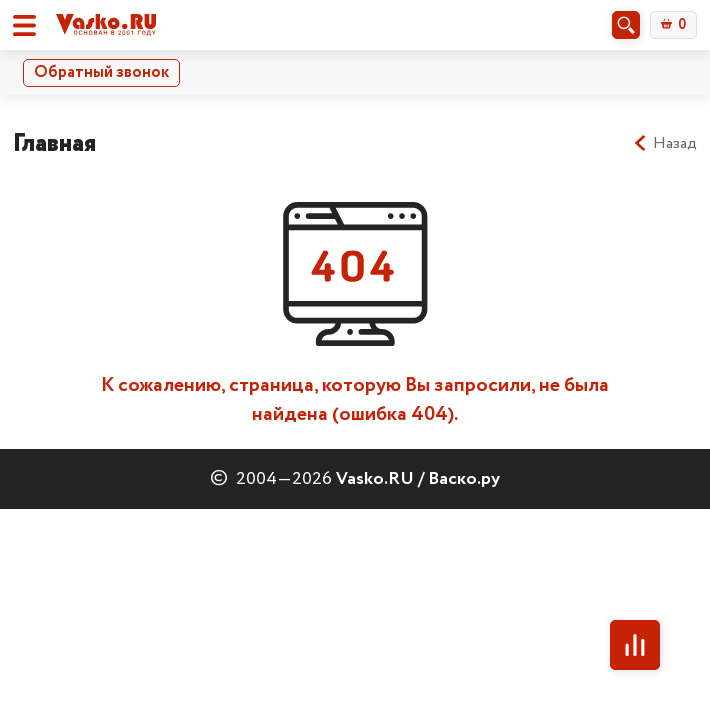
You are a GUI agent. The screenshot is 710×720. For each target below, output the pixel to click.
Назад (664, 144)
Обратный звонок (101, 72)
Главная (54, 143)
